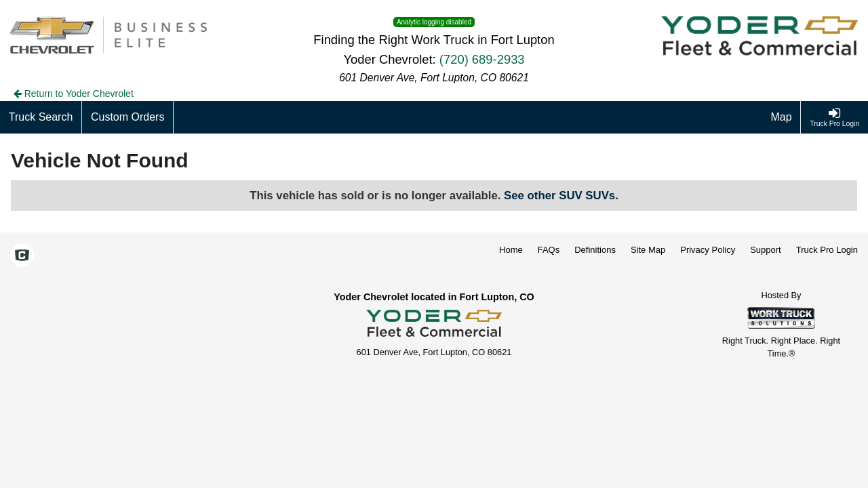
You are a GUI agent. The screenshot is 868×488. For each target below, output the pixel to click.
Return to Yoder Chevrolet (74, 94)
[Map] (782, 117)
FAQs (549, 250)
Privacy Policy (708, 250)
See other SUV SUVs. (561, 196)
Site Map (648, 250)
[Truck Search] (41, 117)
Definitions (595, 250)
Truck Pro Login (827, 250)
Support (766, 250)
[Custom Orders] (128, 117)
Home (511, 250)
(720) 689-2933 (482, 59)
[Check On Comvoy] (22, 256)
